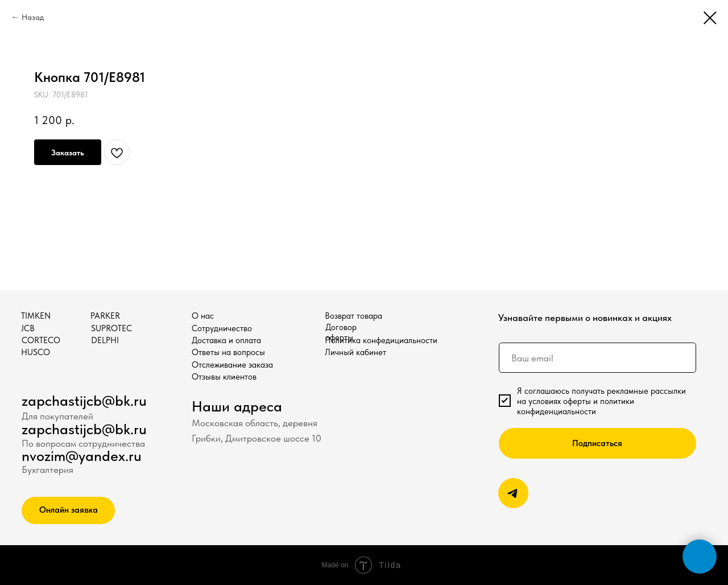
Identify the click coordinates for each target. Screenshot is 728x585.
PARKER (105, 316)
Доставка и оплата (226, 340)
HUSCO (36, 352)
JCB (28, 328)
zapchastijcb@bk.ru (84, 401)
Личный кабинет (355, 352)
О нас (203, 316)
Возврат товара (353, 316)
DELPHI (105, 340)
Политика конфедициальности (381, 340)
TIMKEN (36, 316)
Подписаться (597, 443)
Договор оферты (341, 332)
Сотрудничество (222, 328)
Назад (33, 17)
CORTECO (41, 340)
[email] (597, 358)
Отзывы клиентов (224, 377)
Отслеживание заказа (232, 365)
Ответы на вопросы (228, 352)
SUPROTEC (111, 328)
